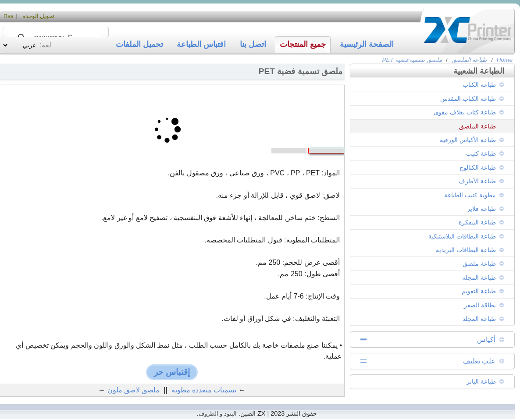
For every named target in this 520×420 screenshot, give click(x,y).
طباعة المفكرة (477, 222)
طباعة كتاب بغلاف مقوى (465, 112)
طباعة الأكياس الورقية (468, 140)
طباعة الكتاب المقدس (468, 99)
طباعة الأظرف (477, 181)
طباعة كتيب (481, 153)
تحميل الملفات (139, 44)
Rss (8, 16)
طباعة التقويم (479, 291)
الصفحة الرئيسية (367, 44)
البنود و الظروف (218, 414)
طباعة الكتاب (479, 85)
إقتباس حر (172, 372)
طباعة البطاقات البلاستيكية (462, 236)
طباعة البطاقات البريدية (466, 250)
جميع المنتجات (303, 44)
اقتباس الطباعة (201, 44)
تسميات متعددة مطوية (204, 390)
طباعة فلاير (481, 209)
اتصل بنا (253, 44)
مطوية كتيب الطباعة (470, 195)
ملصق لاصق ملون (134, 390)
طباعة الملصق (470, 60)
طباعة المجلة (479, 278)
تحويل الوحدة (39, 16)
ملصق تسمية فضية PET (412, 60)
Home (505, 60)
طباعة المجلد (479, 319)
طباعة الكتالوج (478, 167)
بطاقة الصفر (480, 305)
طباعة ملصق (479, 263)
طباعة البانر (481, 381)
